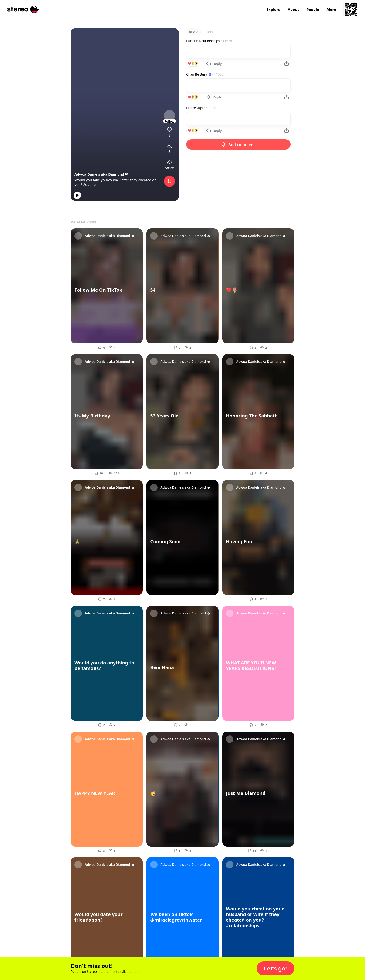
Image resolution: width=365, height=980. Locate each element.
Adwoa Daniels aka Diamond (101, 174)
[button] (275, 968)
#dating (89, 184)
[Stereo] (23, 9)
